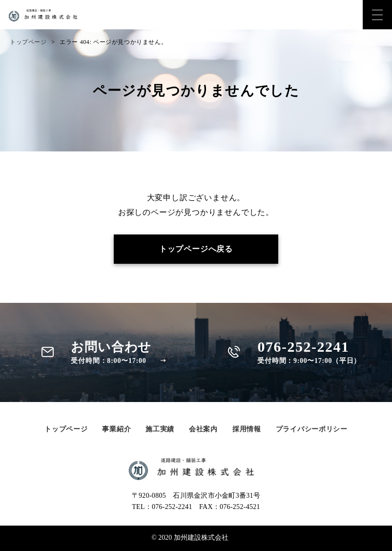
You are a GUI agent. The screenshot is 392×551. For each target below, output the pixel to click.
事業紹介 (116, 429)
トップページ (28, 42)
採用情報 (247, 429)
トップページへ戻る (196, 249)
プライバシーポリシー (312, 429)
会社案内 (203, 429)
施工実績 (160, 429)
